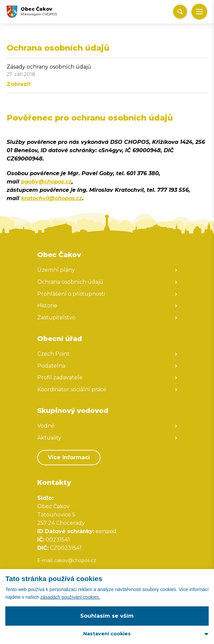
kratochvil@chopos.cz (52, 198)
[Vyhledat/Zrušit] (180, 12)
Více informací (69, 457)
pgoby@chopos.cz (46, 182)
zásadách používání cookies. (70, 597)
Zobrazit (19, 84)
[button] (199, 12)
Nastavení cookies (107, 634)
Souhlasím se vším (107, 616)
